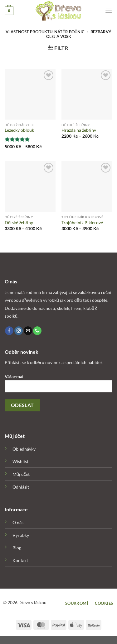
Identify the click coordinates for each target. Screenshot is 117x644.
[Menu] (109, 11)
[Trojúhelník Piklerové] (87, 187)
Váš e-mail (58, 386)
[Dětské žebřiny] (30, 187)
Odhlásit (21, 487)
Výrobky (21, 535)
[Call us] (37, 331)
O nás (18, 522)
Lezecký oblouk (19, 130)
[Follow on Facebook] (9, 331)
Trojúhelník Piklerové (82, 223)
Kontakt (20, 560)
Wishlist (20, 461)
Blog (17, 548)
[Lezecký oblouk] (30, 94)
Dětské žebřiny (19, 223)
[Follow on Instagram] (19, 331)
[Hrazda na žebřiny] (87, 94)
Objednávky (24, 449)
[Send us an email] (28, 331)
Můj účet (21, 474)
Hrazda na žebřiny (79, 130)
